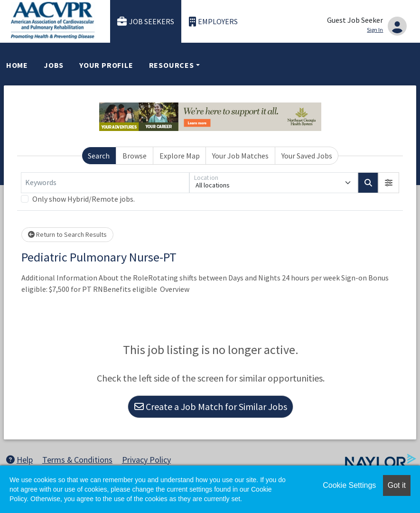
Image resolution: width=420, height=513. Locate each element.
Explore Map (180, 156)
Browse (135, 156)
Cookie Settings (349, 485)
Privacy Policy (146, 460)
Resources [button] (172, 65)
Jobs (54, 65)
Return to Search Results (67, 234)
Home (17, 65)
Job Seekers (146, 22)
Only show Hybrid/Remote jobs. (84, 199)
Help (19, 460)
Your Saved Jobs (307, 156)
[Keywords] (105, 183)
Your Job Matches (240, 156)
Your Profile (106, 65)
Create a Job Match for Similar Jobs (211, 406)
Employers (214, 22)
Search (99, 156)
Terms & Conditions (77, 460)
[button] (389, 183)
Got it (397, 485)
